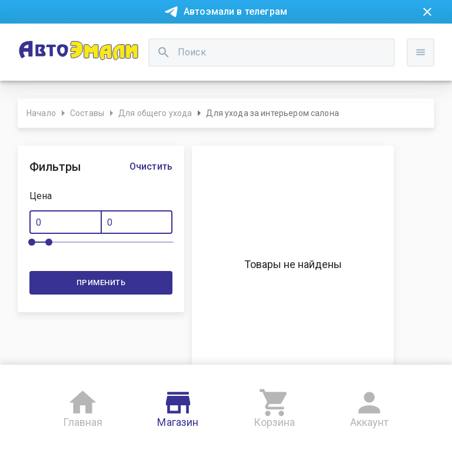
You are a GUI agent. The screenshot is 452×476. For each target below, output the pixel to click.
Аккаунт (370, 406)
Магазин (178, 406)
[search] (164, 52)
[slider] (32, 242)
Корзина (275, 406)
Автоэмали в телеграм (235, 11)
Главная (83, 406)
